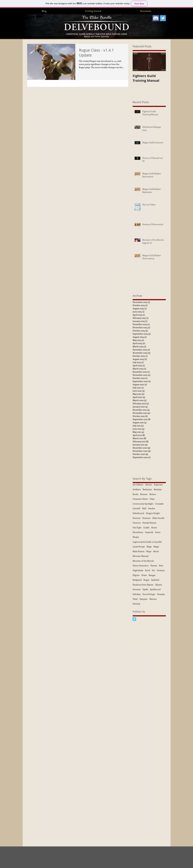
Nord (148, 570)
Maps (149, 551)
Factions (137, 523)
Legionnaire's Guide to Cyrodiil (147, 542)
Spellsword (155, 589)
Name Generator (141, 565)
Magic (156, 546)
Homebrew (138, 532)
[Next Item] (161, 62)
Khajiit (136, 537)
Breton (153, 494)
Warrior (153, 599)
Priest (144, 575)
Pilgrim (136, 575)
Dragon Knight (153, 513)
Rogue (146, 580)
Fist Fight (137, 527)
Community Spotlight (143, 504)
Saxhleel (155, 580)
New (161, 565)
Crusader (159, 504)
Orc (153, 570)
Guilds (146, 527)
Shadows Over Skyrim (143, 585)
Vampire (143, 599)
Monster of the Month (143, 561)
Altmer (149, 485)
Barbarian (147, 489)
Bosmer (144, 494)
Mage (149, 546)
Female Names (149, 523)
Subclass (137, 594)
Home (154, 527)
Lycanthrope (139, 546)
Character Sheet (140, 499)
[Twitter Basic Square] (134, 619)
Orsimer (161, 570)
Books (136, 494)
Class (152, 499)
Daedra (152, 508)
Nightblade (138, 570)
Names (154, 565)
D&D (144, 508)
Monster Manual (141, 556)
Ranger (152, 575)
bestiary (136, 604)
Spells (145, 589)
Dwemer (147, 518)
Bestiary (158, 489)
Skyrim (159, 585)
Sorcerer (137, 589)
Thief (135, 599)
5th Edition (138, 485)
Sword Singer (149, 594)
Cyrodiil (136, 508)
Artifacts (137, 489)
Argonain (158, 485)
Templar (161, 594)
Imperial (149, 532)
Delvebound (138, 513)
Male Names (139, 551)
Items (158, 532)
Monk (156, 551)
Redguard (137, 580)
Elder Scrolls (158, 518)
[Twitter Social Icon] (163, 18)
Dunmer (137, 518)
